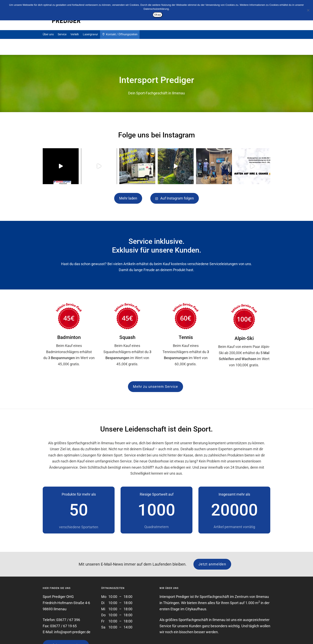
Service (62, 34)
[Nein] (308, 10)
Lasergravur (90, 34)
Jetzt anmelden (212, 564)
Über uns (48, 34)
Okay (158, 15)
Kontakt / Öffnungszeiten (120, 34)
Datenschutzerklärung (156, 9)
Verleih (75, 34)
